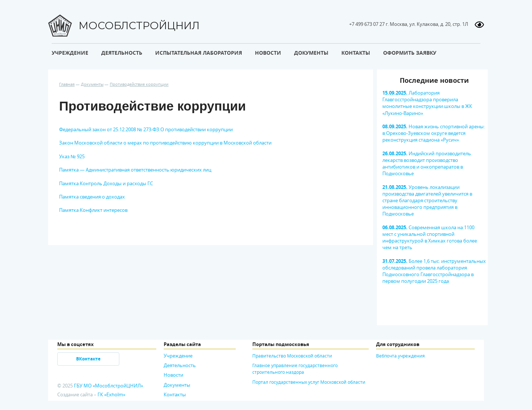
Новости (173, 375)
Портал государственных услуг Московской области (309, 382)
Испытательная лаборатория (199, 53)
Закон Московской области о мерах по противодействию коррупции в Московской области (165, 143)
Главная (67, 84)
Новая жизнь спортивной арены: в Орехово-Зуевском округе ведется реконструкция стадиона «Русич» (434, 133)
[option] (432, 184)
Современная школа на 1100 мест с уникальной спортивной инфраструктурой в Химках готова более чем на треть (430, 238)
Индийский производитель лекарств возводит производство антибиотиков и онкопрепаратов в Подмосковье (427, 164)
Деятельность (180, 365)
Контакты (175, 394)
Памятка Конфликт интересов (93, 210)
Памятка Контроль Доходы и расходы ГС (106, 183)
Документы (92, 84)
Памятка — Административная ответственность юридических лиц (135, 170)
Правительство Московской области (292, 356)
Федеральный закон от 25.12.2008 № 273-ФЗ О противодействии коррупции (146, 129)
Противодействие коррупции (139, 84)
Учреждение (178, 356)
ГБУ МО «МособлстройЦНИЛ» (108, 386)
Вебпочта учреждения (400, 356)
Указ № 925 (72, 156)
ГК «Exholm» (111, 394)
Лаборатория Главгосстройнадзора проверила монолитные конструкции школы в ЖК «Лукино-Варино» (427, 103)
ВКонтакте (88, 359)
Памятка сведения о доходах (92, 197)
